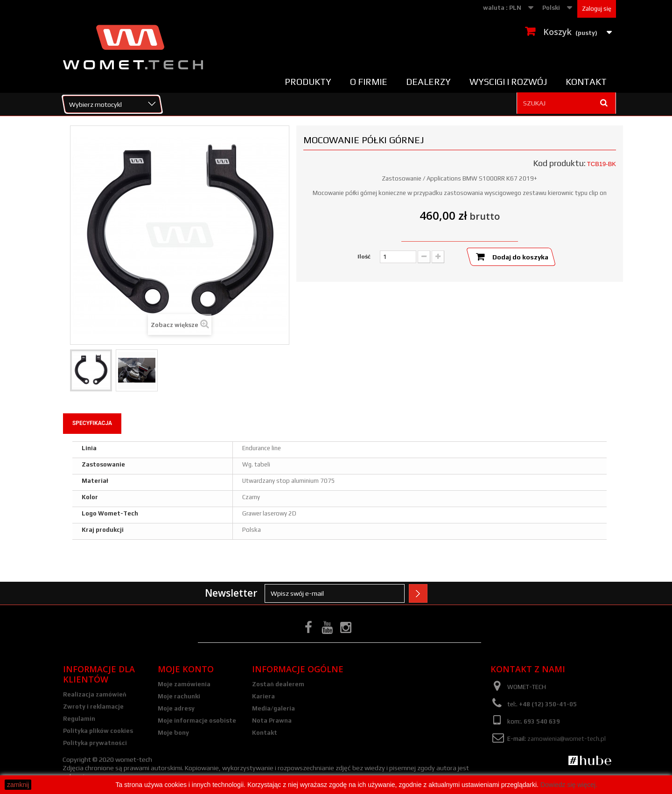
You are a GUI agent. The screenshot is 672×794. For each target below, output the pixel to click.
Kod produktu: (559, 163)
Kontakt (586, 82)
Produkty (308, 82)
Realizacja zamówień (95, 694)
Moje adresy (176, 708)
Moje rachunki (179, 696)
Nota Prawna (272, 721)
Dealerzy (428, 82)
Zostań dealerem (278, 684)
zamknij (18, 785)
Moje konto (186, 669)
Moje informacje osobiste (197, 721)
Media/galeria (273, 708)
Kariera (263, 696)
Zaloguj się (597, 9)
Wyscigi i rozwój (508, 82)
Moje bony (173, 733)
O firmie (369, 82)
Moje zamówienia (184, 684)
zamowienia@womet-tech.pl (567, 739)
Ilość (364, 257)
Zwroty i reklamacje (93, 707)
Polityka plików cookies (98, 731)
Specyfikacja (92, 423)
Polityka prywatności (95, 743)
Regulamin (79, 719)
